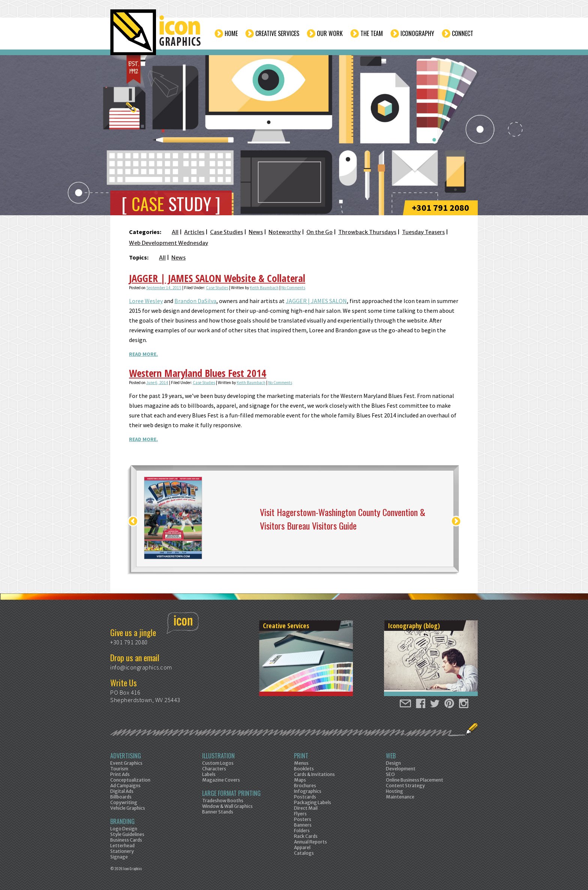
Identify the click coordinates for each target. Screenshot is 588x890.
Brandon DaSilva (195, 301)
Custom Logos (218, 763)
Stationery (122, 851)
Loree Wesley (146, 301)
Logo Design (124, 829)
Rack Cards (306, 836)
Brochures (305, 786)
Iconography (417, 33)
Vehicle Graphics (128, 808)
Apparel (302, 847)
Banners (303, 825)
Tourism (119, 769)
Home (231, 33)
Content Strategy (405, 786)
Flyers (300, 814)
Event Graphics (126, 763)
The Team (372, 33)
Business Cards (126, 840)
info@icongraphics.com (141, 667)
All (175, 232)
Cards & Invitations (314, 774)
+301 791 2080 (440, 208)
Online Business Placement (415, 780)
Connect (463, 33)
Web (391, 756)
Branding (122, 821)
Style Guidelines (127, 834)
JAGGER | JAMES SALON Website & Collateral (217, 278)
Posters (303, 819)
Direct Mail (306, 808)
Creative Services (277, 33)
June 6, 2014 (157, 383)
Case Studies (226, 232)
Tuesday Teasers (423, 232)
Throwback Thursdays (367, 232)
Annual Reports (310, 842)
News (256, 232)
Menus (301, 763)
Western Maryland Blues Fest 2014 (198, 373)
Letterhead (122, 846)
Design (393, 763)
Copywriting (124, 802)
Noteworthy (285, 232)
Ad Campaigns (125, 786)
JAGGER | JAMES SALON (316, 301)
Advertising (126, 756)
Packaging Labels (313, 802)
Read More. (143, 354)
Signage (119, 857)
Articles (194, 232)
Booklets (304, 769)
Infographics (308, 791)
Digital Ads (122, 791)
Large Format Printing (231, 793)
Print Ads (120, 774)
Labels (209, 774)
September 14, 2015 (164, 288)
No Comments (293, 288)
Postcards (305, 797)
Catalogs (304, 853)
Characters (214, 769)
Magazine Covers (221, 780)
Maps (300, 780)
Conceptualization (130, 780)
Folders (302, 831)
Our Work (330, 33)
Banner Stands (218, 812)
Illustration (218, 756)
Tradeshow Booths (223, 801)
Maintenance (400, 797)
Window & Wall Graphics (227, 806)
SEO (390, 774)
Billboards (121, 797)
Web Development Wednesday (169, 243)
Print (301, 756)
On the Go (319, 232)
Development (401, 769)
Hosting (394, 791)
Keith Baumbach (264, 288)
